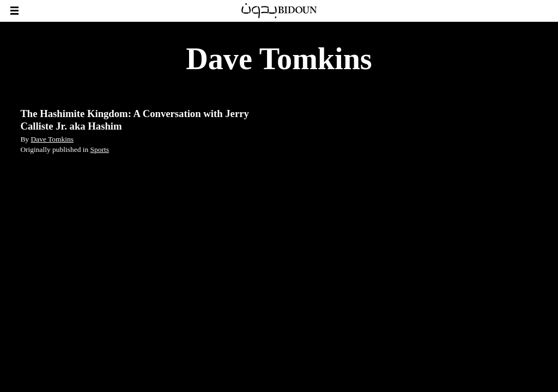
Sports (100, 149)
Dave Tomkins (52, 139)
